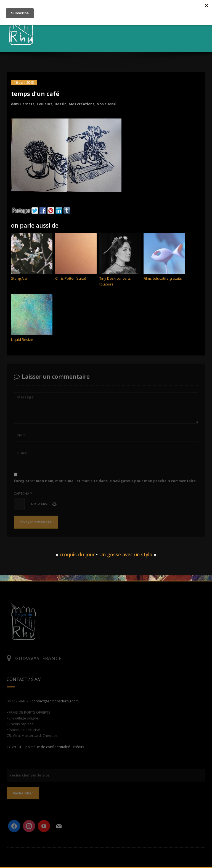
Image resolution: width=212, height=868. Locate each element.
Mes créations (82, 104)
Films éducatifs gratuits (163, 278)
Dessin (61, 104)
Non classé (106, 104)
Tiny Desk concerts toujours (115, 281)
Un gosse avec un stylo (126, 554)
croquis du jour (77, 554)
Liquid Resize (22, 339)
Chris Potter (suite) (71, 278)
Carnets (27, 104)
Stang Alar (20, 278)
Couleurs (45, 104)
